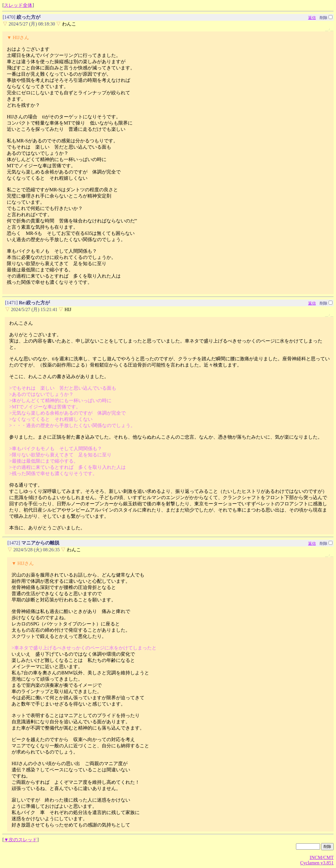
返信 (312, 18)
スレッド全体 (18, 5)
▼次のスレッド (20, 840)
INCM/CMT (322, 857)
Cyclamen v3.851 (317, 863)
